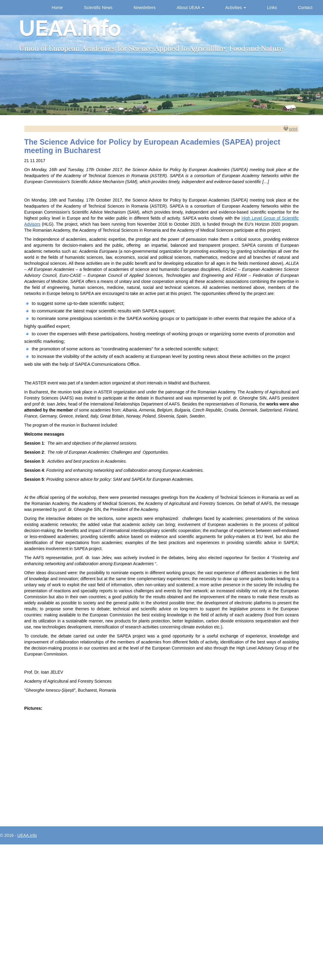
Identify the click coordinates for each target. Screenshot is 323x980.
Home (57, 8)
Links (272, 8)
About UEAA (190, 8)
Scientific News (98, 8)
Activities (236, 8)
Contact (305, 8)
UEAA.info (27, 835)
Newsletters (145, 8)
